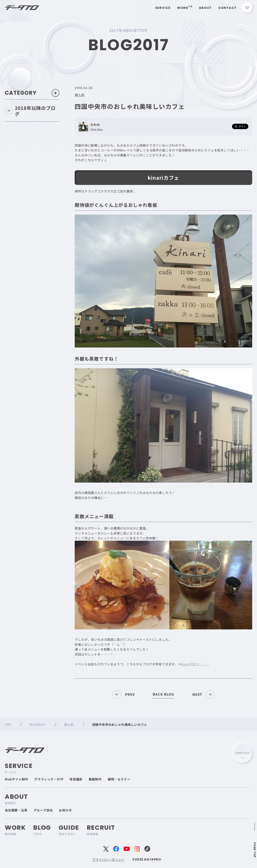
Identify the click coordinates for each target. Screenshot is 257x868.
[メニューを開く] (247, 8)
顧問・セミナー (119, 779)
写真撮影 (76, 779)
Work (185, 8)
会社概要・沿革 (16, 810)
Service (163, 8)
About (205, 8)
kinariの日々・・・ (195, 664)
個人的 (80, 95)
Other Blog (96, 129)
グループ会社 (43, 810)
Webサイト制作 (16, 779)
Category (32, 93)
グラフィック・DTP (49, 779)
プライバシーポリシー (108, 860)
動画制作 (95, 779)
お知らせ (65, 810)
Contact (228, 8)
